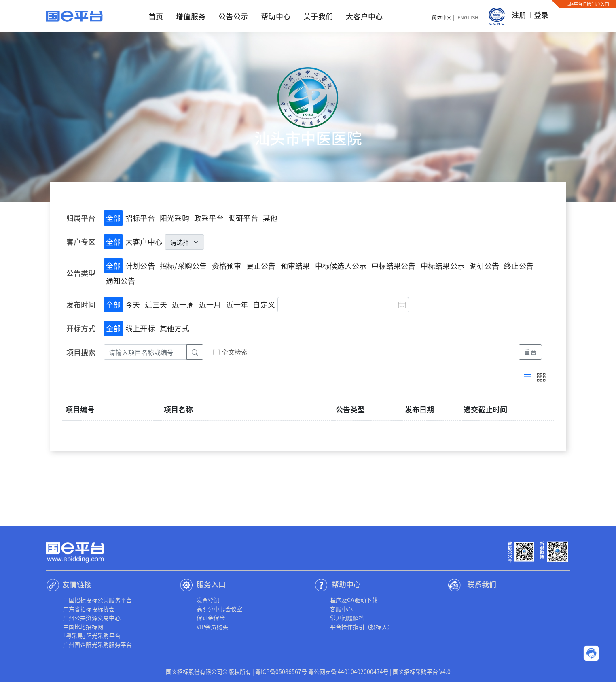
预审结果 (295, 266)
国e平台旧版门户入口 (588, 4)
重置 (530, 352)
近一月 (210, 304)
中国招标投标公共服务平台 (98, 600)
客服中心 (342, 609)
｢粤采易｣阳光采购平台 (92, 635)
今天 (133, 304)
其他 (270, 218)
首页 (156, 16)
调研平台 (243, 218)
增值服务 (191, 16)
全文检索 (235, 352)
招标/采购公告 (183, 266)
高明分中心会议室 (220, 609)
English (468, 17)
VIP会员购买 (213, 627)
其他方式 (175, 328)
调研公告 (484, 266)
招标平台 (140, 218)
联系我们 (482, 584)
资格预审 (227, 266)
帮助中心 (276, 16)
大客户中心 (364, 16)
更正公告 (261, 266)
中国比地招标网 (83, 627)
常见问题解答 (347, 618)
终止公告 (519, 266)
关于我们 (318, 16)
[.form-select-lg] (184, 242)
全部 (113, 218)
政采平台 (209, 218)
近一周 (183, 304)
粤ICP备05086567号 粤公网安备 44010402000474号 (322, 671)
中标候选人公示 (341, 266)
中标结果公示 (443, 266)
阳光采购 (175, 218)
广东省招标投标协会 (89, 609)
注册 (519, 15)
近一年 (237, 304)
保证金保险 (211, 618)
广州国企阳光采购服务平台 (98, 644)
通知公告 (121, 280)
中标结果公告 (393, 266)
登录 (541, 15)
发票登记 (208, 600)
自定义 (264, 304)
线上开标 (140, 328)
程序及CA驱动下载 (354, 600)
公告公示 (233, 16)
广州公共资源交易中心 (92, 618)
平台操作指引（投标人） (362, 627)
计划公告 (140, 266)
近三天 (156, 304)
